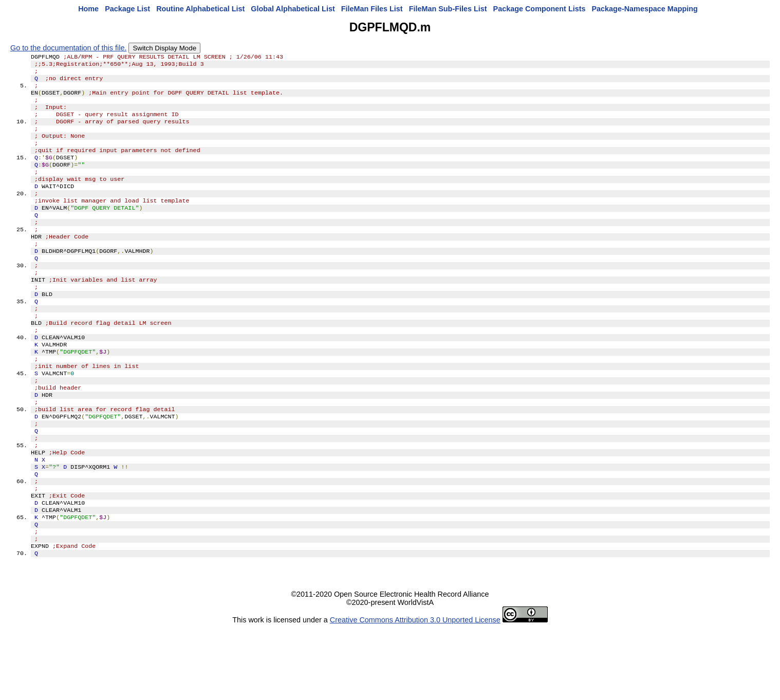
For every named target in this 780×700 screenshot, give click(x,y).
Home (88, 9)
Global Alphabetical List (293, 9)
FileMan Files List (372, 9)
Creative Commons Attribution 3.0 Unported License (415, 692)
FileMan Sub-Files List (448, 9)
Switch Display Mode (164, 48)
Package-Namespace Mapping (645, 9)
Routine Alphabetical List (200, 9)
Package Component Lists (540, 9)
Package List (127, 9)
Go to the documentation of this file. (68, 48)
